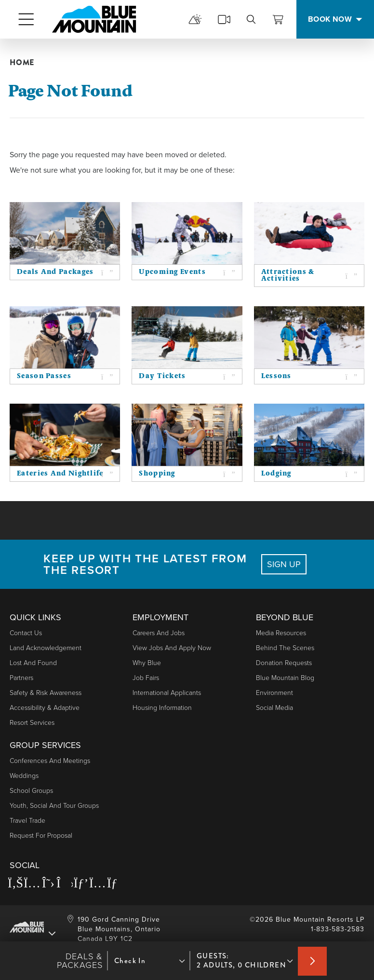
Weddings (24, 776)
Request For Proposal (41, 836)
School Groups (31, 791)
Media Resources (281, 633)
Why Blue (147, 663)
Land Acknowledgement (46, 648)
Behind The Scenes (285, 648)
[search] (251, 19)
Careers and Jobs (159, 633)
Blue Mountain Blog (285, 678)
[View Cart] (278, 19)
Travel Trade (27, 821)
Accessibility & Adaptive (45, 708)
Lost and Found (33, 663)
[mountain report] (195, 19)
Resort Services (32, 723)
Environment (274, 693)
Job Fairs (146, 678)
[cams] (224, 19)
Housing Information (162, 708)
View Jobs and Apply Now (172, 648)
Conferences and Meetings (50, 761)
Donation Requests (284, 663)
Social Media (274, 708)
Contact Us (26, 633)
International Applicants (167, 693)
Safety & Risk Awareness (46, 693)
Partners (21, 678)
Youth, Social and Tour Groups (54, 806)
